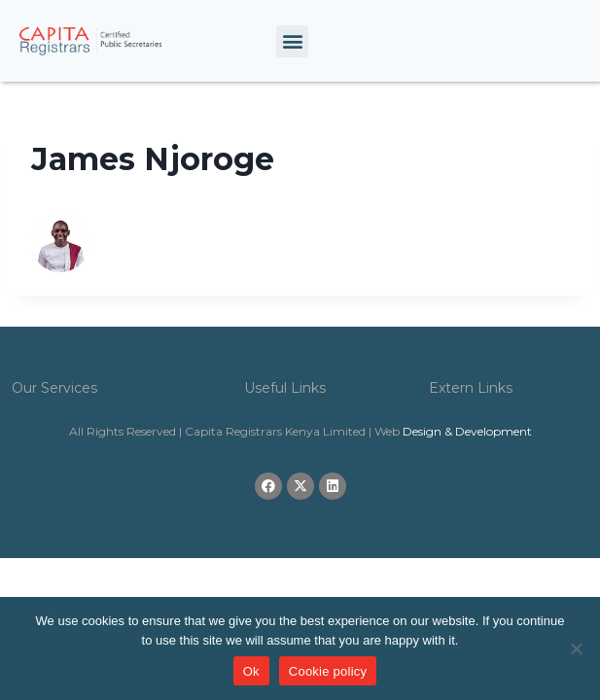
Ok (251, 671)
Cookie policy (328, 671)
